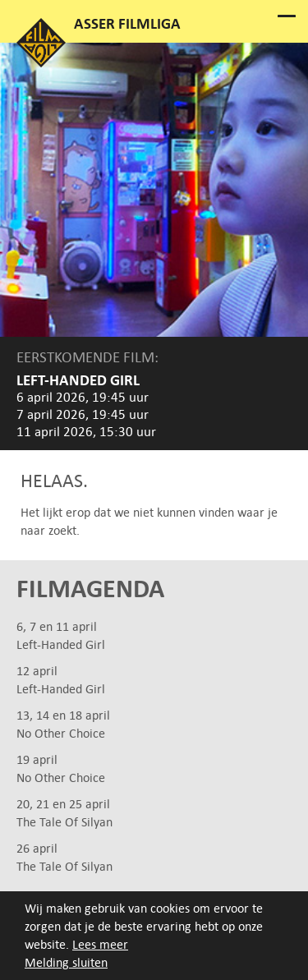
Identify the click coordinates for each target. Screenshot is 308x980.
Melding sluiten (66, 962)
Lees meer (100, 944)
